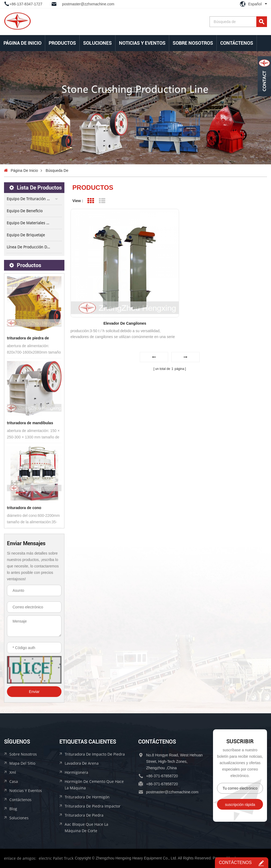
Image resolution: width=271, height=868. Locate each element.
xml (13, 772)
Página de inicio (22, 43)
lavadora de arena (82, 763)
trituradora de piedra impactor (93, 806)
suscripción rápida (240, 805)
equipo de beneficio (25, 211)
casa (14, 781)
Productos (62, 43)
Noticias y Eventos (142, 43)
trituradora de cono (24, 508)
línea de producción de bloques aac (34, 247)
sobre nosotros (193, 43)
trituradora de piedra (84, 815)
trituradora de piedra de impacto (28, 339)
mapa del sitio (22, 763)
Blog (13, 809)
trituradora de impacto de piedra (95, 754)
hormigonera (76, 772)
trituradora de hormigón (87, 797)
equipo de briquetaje (26, 235)
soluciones (97, 43)
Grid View (91, 201)
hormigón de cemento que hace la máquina (94, 785)
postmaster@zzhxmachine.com (88, 4)
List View (102, 201)
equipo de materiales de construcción (34, 223)
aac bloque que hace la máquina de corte (86, 827)
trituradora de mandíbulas (30, 423)
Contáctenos (237, 43)
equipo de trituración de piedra (34, 199)
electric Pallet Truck (56, 858)
